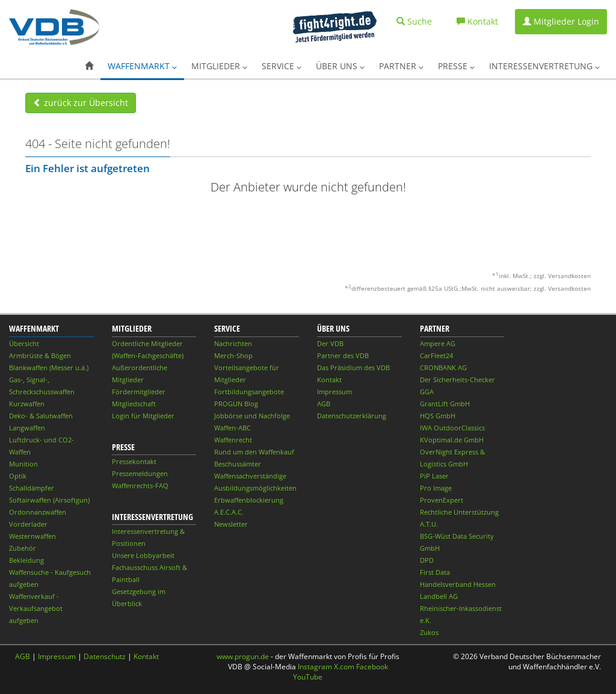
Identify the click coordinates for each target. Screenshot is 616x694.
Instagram (315, 667)
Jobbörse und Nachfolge (252, 416)
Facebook (372, 667)
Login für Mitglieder (143, 416)
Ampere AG (438, 343)
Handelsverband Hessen (458, 584)
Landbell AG (439, 596)
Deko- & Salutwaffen (41, 416)
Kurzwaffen (27, 404)
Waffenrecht (233, 440)
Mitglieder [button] (219, 66)
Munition (23, 464)
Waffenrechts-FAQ (140, 485)
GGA (427, 392)
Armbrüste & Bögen (40, 355)
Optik (18, 476)
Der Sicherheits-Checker (457, 380)
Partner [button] (401, 66)
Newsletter (231, 524)
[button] (89, 66)
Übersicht (24, 343)
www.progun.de (243, 656)
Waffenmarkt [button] (142, 66)
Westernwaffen (32, 536)
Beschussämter (238, 464)
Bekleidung (26, 560)
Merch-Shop (233, 355)
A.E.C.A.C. (229, 512)
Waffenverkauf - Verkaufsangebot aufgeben (36, 608)
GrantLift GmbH (445, 404)
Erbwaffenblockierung (249, 500)
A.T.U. (429, 524)
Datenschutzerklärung (352, 416)
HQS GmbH (438, 416)
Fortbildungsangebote (249, 392)
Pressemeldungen (140, 473)
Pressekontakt (134, 461)
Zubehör (23, 548)
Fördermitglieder (139, 392)
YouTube (308, 677)
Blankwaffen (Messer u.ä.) (49, 367)
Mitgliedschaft (134, 404)
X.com (344, 667)
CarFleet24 (436, 355)
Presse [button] (456, 66)
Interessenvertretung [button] (544, 66)
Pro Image (436, 488)
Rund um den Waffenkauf (254, 452)
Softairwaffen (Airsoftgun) (49, 500)
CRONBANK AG (443, 367)
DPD (427, 560)
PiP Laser (434, 476)
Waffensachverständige (250, 476)
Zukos (429, 632)
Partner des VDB (343, 355)
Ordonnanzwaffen (38, 512)
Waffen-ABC (233, 428)
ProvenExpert (442, 500)
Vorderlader (28, 524)
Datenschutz (105, 656)
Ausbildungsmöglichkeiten (255, 488)
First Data (435, 572)
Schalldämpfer (32, 488)
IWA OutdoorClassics (452, 428)
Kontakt (329, 380)
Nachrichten (233, 343)
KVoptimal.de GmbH (452, 440)
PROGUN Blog (236, 404)
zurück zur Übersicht (81, 103)
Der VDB (330, 343)
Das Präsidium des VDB (353, 367)
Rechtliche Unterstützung (459, 512)
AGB (324, 404)
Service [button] (282, 66)
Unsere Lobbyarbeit (143, 555)
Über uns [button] (340, 66)
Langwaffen (27, 428)
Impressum (334, 392)
